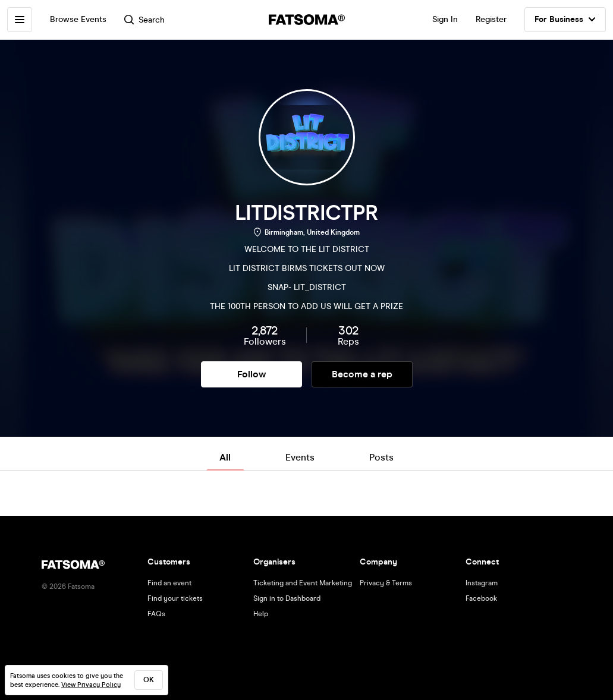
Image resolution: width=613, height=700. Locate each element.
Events (300, 457)
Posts (381, 457)
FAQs (156, 614)
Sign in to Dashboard (287, 598)
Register (491, 19)
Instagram (482, 583)
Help (261, 614)
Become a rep (362, 374)
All (225, 457)
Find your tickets (175, 598)
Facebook (481, 598)
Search (144, 20)
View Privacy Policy (91, 685)
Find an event (169, 583)
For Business (565, 20)
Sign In (445, 19)
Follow (252, 374)
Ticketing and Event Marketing (303, 583)
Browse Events (78, 19)
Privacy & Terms (386, 583)
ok (149, 680)
